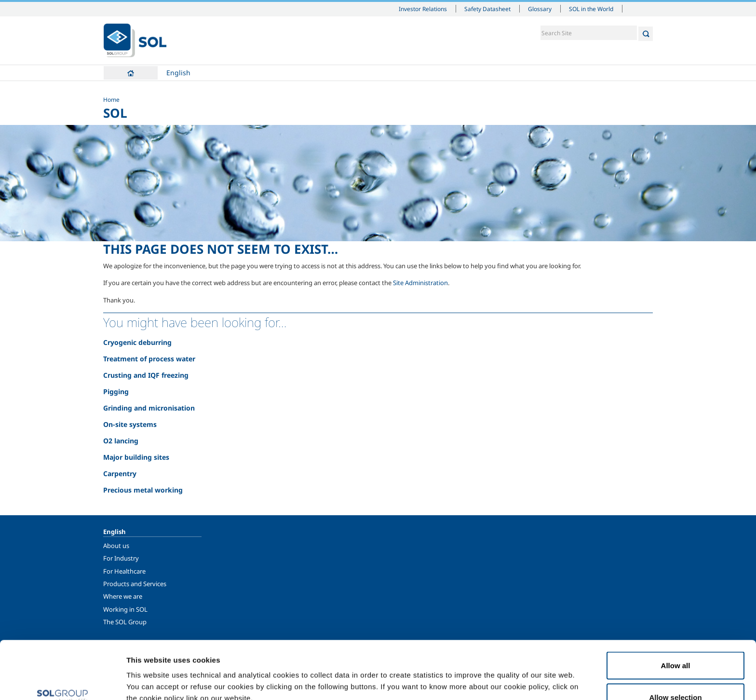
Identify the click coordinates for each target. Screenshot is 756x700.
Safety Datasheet (487, 9)
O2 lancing (121, 441)
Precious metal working (143, 490)
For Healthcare (124, 571)
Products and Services (135, 584)
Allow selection (675, 643)
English (178, 73)
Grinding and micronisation (149, 408)
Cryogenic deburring (137, 342)
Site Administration (420, 283)
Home (131, 73)
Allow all (676, 611)
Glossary (540, 9)
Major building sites (136, 457)
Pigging (116, 391)
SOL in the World (591, 9)
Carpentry (120, 474)
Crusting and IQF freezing (146, 375)
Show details (501, 675)
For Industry (121, 558)
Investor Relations (423, 9)
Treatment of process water (149, 359)
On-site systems (130, 424)
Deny (676, 674)
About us (116, 546)
